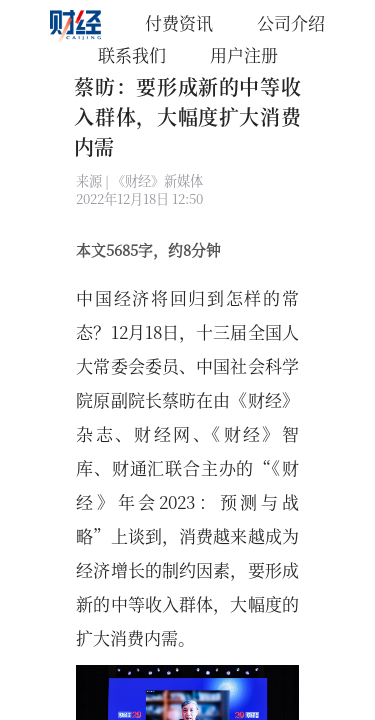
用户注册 (244, 54)
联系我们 (132, 54)
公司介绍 (291, 22)
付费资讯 (179, 22)
